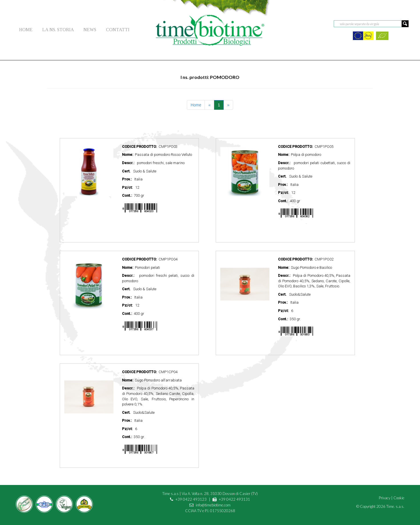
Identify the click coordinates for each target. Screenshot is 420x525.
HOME (26, 30)
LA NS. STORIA (58, 30)
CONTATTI (118, 30)
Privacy (385, 498)
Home (196, 105)
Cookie (399, 498)
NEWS (90, 30)
